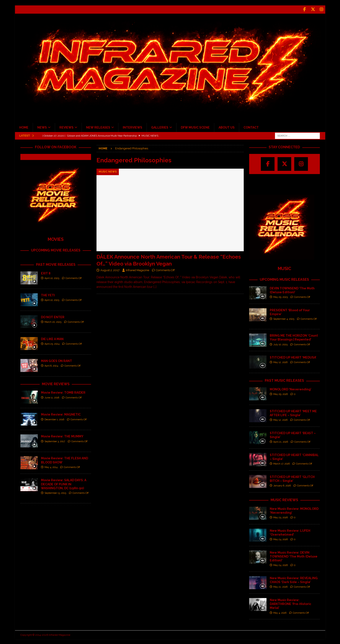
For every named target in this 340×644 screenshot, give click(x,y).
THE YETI (48, 294)
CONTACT (251, 127)
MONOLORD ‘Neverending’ (291, 389)
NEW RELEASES (98, 127)
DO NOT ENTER (53, 316)
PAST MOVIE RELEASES (56, 264)
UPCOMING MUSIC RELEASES (284, 279)
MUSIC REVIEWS (284, 499)
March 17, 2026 (281, 463)
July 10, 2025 (280, 344)
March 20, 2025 (53, 321)
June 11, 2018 (52, 397)
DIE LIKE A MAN (52, 338)
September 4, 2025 (284, 318)
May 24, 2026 (280, 539)
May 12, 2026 (280, 362)
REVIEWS (66, 127)
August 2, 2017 (110, 270)
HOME (24, 127)
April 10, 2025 (52, 278)
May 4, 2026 (280, 612)
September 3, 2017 (55, 441)
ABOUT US (227, 127)
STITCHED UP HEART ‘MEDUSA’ (293, 357)
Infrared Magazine (137, 270)
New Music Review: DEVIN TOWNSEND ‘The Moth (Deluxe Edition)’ (294, 556)
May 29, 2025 (280, 296)
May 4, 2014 (51, 467)
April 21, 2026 (281, 441)
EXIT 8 (46, 272)
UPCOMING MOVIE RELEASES (56, 250)
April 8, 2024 (51, 365)
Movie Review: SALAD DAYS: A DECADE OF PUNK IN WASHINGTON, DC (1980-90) (64, 483)
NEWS (42, 127)
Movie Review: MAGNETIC (61, 414)
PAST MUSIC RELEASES (284, 380)
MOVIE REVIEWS (56, 383)
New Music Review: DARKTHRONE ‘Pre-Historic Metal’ (290, 603)
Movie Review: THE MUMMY (62, 436)
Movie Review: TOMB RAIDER (63, 392)
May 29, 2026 (280, 394)
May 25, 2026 (280, 517)
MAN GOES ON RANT (56, 360)
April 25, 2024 (52, 343)
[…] (155, 286)
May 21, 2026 (280, 586)
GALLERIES (160, 127)
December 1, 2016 (54, 419)
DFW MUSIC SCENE (195, 127)
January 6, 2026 (282, 485)
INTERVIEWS (132, 127)
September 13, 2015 (55, 492)
